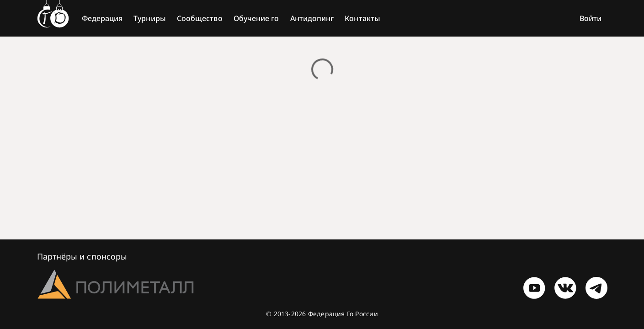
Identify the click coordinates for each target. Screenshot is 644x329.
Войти (591, 18)
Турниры (150, 18)
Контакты (362, 18)
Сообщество (200, 18)
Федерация (102, 18)
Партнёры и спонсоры (82, 256)
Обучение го (256, 18)
